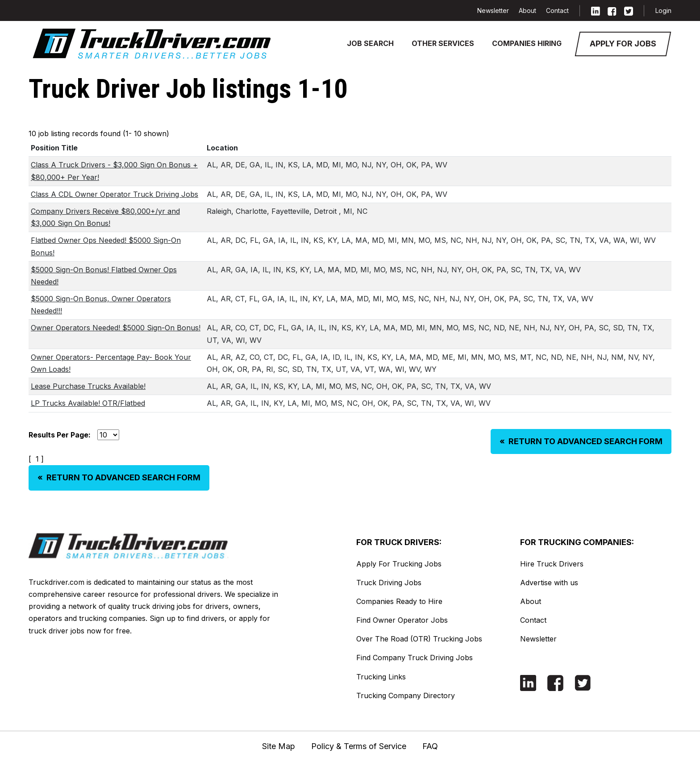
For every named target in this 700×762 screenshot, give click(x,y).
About (527, 10)
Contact (557, 10)
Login (663, 10)
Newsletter (493, 10)
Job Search (370, 43)
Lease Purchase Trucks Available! (88, 386)
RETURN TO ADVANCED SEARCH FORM (581, 441)
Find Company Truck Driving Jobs (415, 658)
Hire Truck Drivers (552, 564)
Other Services (443, 43)
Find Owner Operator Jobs (402, 620)
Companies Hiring (527, 43)
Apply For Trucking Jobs (399, 564)
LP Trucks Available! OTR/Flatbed (88, 403)
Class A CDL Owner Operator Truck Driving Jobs (115, 194)
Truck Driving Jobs (389, 583)
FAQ (430, 746)
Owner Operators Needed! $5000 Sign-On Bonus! (116, 328)
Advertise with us (549, 583)
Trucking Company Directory (406, 695)
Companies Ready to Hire (399, 601)
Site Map (279, 746)
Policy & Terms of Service (359, 746)
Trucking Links (381, 677)
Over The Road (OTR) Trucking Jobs (419, 639)
